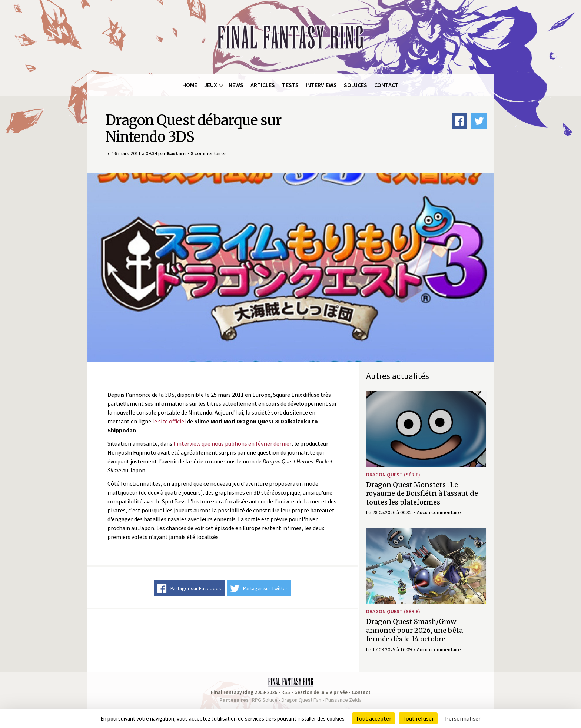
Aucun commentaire (439, 512)
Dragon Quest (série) (393, 475)
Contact (386, 85)
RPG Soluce (265, 700)
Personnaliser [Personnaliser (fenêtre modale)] (463, 718)
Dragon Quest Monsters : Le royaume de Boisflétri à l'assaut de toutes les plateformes (422, 493)
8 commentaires (209, 153)
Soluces (356, 85)
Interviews (321, 85)
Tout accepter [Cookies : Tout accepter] (373, 718)
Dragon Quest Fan (301, 700)
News (236, 85)
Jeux (211, 85)
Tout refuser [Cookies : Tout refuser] (418, 718)
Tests (290, 85)
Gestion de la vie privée (321, 692)
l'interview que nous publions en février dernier (233, 443)
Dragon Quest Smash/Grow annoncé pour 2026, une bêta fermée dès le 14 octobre (414, 630)
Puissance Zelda (343, 700)
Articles (263, 85)
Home (190, 85)
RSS (286, 692)
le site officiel (169, 421)
